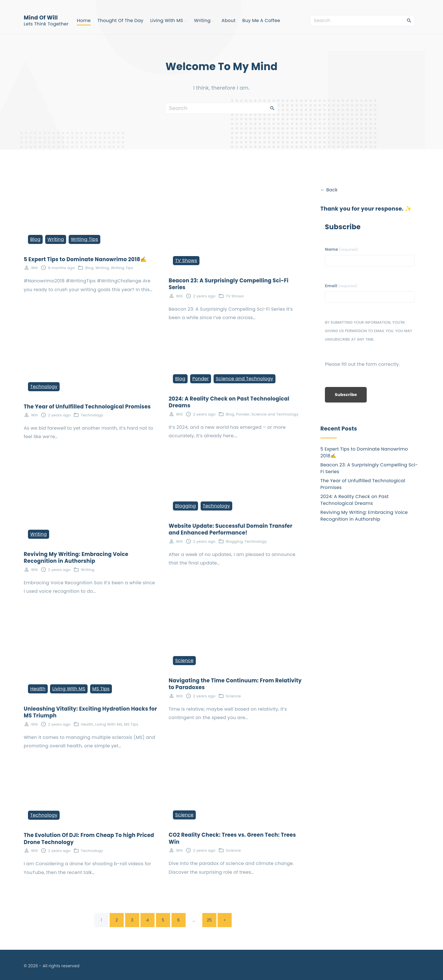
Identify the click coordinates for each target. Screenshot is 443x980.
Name (341, 249)
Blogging (185, 506)
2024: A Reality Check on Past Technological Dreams (229, 402)
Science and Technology (245, 379)
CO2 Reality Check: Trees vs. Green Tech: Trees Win (232, 838)
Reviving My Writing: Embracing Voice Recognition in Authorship (76, 558)
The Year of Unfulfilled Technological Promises (87, 407)
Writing (56, 239)
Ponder (201, 379)
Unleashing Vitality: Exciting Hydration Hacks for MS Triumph (90, 712)
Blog (35, 239)
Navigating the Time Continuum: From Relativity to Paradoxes (235, 684)
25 (209, 920)
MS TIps (101, 689)
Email (341, 286)
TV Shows (186, 260)
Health (38, 689)
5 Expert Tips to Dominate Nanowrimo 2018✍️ (85, 259)
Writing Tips (84, 239)
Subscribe (346, 395)
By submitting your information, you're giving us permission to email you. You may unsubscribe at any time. (369, 331)
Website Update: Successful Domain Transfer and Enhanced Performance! (231, 529)
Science (184, 660)
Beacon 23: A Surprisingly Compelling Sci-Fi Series (229, 284)
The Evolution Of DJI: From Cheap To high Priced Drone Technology (89, 839)
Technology (44, 387)
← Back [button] (329, 190)
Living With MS (69, 689)
